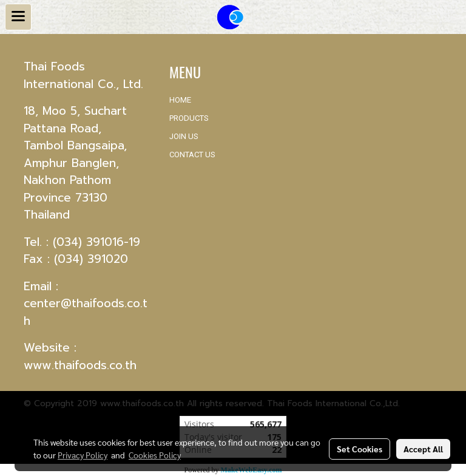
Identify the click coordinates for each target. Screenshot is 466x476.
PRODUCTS (189, 118)
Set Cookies (360, 449)
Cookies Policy (155, 455)
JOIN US (184, 136)
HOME (180, 100)
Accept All (423, 449)
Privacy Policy (83, 455)
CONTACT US (192, 155)
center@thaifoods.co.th (86, 312)
